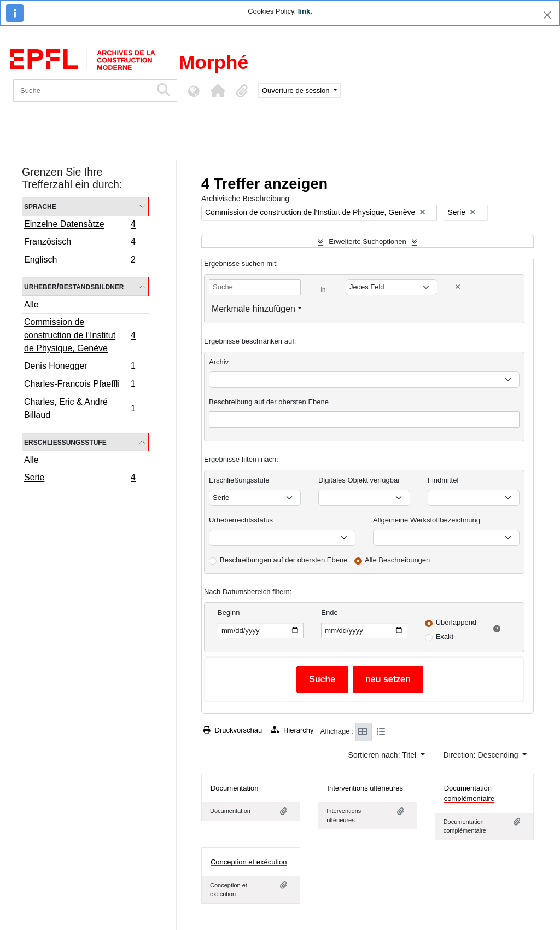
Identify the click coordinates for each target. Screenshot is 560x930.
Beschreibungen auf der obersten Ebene (284, 560)
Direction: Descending (482, 755)
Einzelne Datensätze (80, 225)
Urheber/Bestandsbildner (74, 286)
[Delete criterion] (458, 287)
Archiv (219, 362)
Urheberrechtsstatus (241, 520)
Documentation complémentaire (469, 794)
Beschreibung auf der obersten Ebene (269, 402)
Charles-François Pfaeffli (80, 385)
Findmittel (443, 480)
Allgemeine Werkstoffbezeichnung (427, 520)
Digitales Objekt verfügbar (359, 480)
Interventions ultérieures (365, 788)
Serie (80, 479)
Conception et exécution (249, 862)
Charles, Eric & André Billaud (80, 408)
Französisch (80, 243)
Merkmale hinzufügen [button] (253, 309)
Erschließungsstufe (65, 442)
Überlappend (456, 622)
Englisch (80, 261)
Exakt (445, 637)
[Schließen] (547, 15)
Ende (329, 612)
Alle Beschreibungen (397, 560)
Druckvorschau (233, 730)
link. (305, 11)
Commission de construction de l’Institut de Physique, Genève (80, 335)
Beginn (229, 612)
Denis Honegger (80, 367)
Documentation (234, 788)
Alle (31, 304)
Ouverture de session (297, 91)
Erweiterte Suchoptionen (367, 242)
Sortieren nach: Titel (383, 755)
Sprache (40, 206)
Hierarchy (292, 730)
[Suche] (82, 91)
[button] (218, 91)
